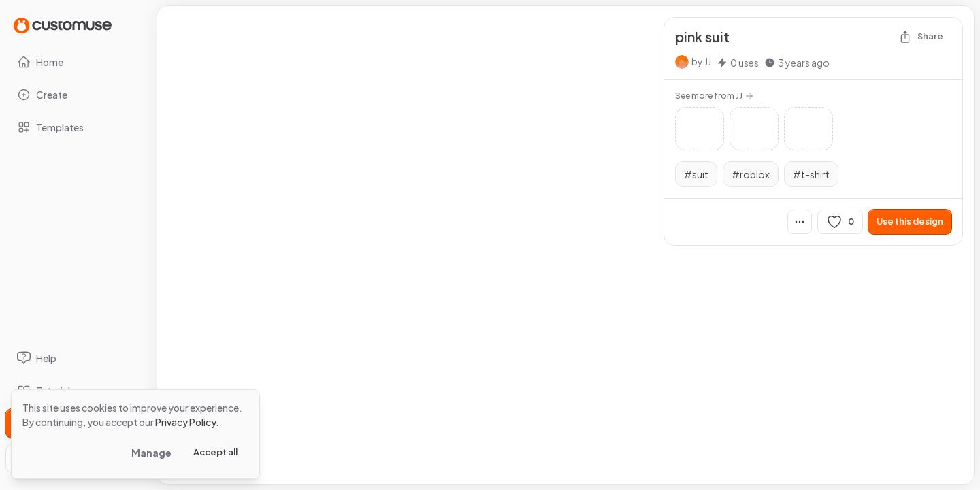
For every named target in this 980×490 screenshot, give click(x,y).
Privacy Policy (185, 422)
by (701, 61)
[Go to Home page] (63, 25)
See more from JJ (714, 96)
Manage (151, 453)
